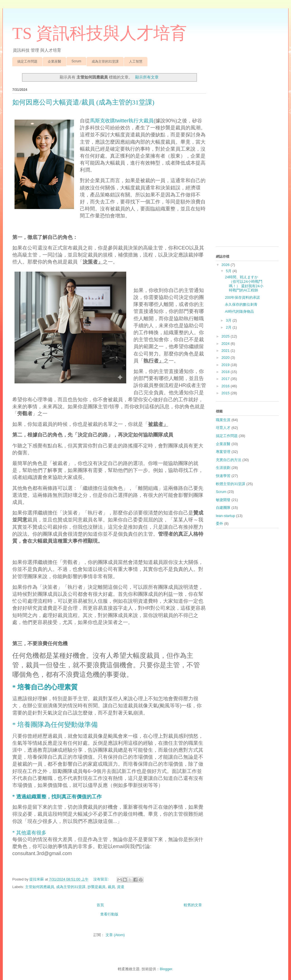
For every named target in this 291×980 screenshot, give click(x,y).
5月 (229, 271)
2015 (226, 393)
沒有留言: (102, 879)
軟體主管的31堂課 (231, 484)
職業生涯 (223, 420)
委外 (220, 524)
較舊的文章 (193, 905)
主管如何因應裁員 (40, 887)
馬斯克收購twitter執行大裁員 (122, 121)
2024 (226, 344)
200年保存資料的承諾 (242, 297)
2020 (226, 358)
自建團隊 (223, 508)
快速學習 (223, 476)
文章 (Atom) (115, 935)
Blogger (166, 969)
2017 (226, 379)
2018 (226, 372)
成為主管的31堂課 (105, 61)
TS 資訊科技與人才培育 (100, 33)
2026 (226, 265)
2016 (226, 386)
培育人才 (223, 428)
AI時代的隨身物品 (239, 311)
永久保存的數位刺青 (241, 304)
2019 (226, 365)
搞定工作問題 (27, 61)
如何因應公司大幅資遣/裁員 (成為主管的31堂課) (83, 102)
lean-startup (226, 516)
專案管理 (223, 452)
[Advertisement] (247, 158)
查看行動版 (109, 914)
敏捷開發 (223, 500)
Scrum (76, 61)
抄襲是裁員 (96, 887)
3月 (229, 320)
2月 (229, 327)
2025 (226, 336)
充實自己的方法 (229, 460)
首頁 (100, 905)
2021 (226, 351)
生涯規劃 (223, 468)
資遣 (121, 887)
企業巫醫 (54, 61)
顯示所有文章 (147, 77)
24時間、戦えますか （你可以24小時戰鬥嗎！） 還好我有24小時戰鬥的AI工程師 (244, 284)
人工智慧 (136, 61)
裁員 (111, 887)
